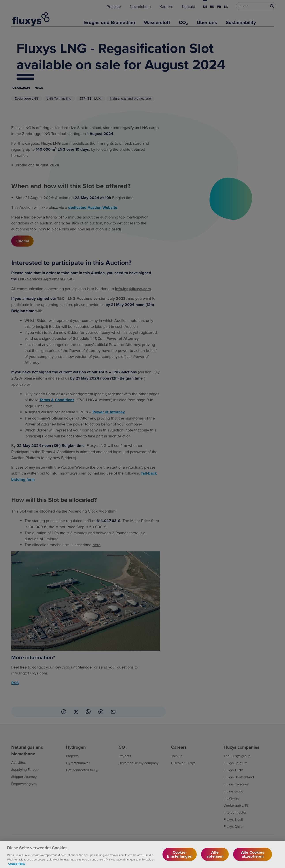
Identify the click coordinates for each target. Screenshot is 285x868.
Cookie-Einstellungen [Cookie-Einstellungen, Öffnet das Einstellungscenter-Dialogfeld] (179, 857)
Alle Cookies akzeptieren (253, 857)
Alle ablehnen (215, 857)
